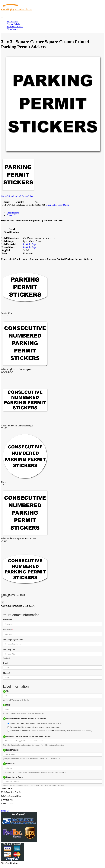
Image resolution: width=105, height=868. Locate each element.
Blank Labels (12, 29)
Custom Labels (13, 24)
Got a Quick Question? (11, 196)
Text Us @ (11, 808)
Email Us (5, 811)
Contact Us (11, 215)
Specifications (13, 213)
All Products (12, 22)
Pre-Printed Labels (15, 27)
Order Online (27, 196)
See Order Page (29, 244)
